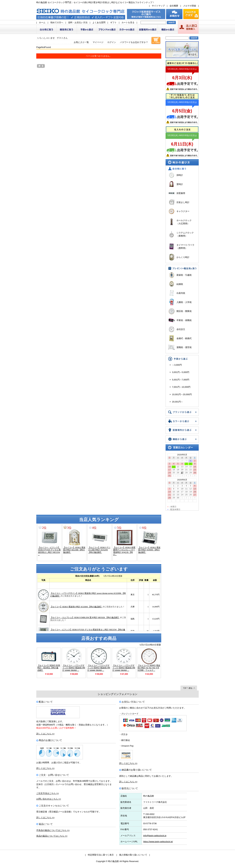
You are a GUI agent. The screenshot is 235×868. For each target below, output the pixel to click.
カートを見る (128, 22)
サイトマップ (158, 6)
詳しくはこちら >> (45, 734)
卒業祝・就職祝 (184, 320)
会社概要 (174, 6)
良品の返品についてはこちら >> (52, 836)
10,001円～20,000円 (182, 394)
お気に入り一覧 (81, 42)
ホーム (42, 22)
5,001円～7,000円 (181, 380)
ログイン (112, 42)
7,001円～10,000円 (181, 387)
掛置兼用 (181, 193)
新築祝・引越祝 (184, 275)
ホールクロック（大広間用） (184, 222)
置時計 (180, 184)
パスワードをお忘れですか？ (134, 42)
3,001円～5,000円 (181, 372)
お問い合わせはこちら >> (49, 799)
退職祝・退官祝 (184, 347)
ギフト (113, 22)
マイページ (98, 42)
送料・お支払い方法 (78, 22)
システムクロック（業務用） (185, 234)
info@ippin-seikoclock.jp (155, 836)
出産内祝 (181, 293)
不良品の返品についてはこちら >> (53, 830)
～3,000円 (177, 365)
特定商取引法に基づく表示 (101, 855)
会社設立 (181, 329)
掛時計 (180, 175)
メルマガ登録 (190, 6)
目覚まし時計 (183, 202)
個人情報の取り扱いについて (133, 855)
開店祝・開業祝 (184, 311)
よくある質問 (99, 22)
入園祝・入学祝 (184, 302)
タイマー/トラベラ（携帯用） (185, 247)
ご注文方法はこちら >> (48, 793)
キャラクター (183, 211)
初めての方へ (57, 22)
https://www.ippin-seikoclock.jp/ (158, 842)
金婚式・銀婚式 (184, 338)
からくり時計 (183, 257)
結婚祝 (180, 284)
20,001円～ (177, 402)
